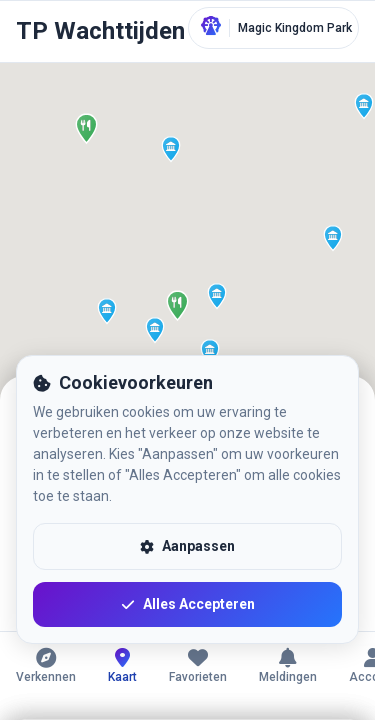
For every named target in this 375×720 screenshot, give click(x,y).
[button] (192, 291)
